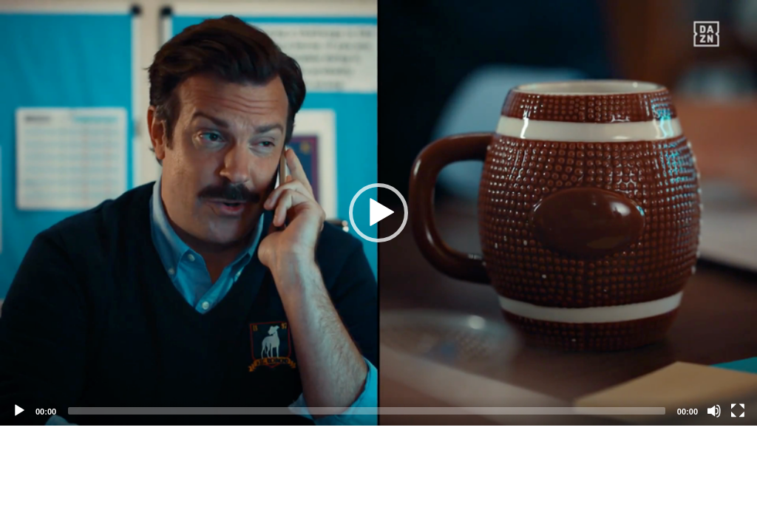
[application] (378, 213)
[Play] (19, 411)
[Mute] (714, 411)
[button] (378, 213)
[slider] (367, 411)
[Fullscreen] (738, 411)
